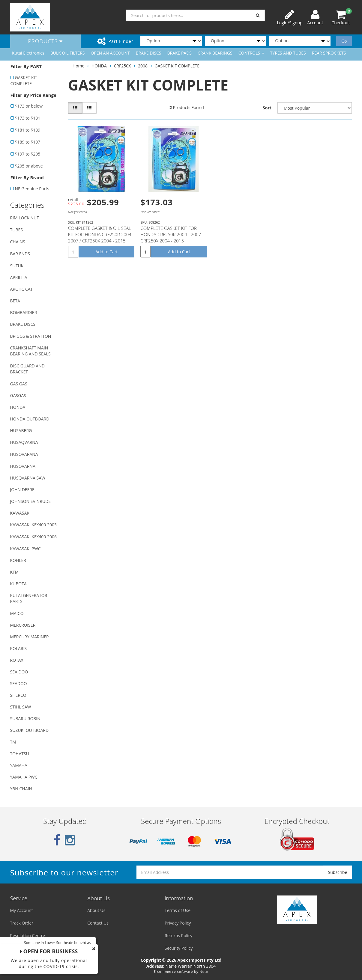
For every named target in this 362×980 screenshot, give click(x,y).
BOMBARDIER (24, 312)
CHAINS (18, 242)
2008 (143, 66)
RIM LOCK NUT (25, 218)
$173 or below (29, 106)
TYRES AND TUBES (288, 53)
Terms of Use (178, 910)
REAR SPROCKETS (329, 53)
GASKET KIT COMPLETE (24, 80)
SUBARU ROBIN (25, 719)
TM (13, 742)
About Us (96, 910)
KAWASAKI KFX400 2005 (33, 525)
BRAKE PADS (179, 53)
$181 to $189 (28, 130)
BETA (15, 301)
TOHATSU (20, 754)
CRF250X (122, 66)
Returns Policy (178, 935)
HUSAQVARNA (24, 442)
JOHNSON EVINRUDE (31, 501)
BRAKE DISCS (149, 53)
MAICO (17, 613)
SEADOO (19, 683)
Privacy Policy (178, 923)
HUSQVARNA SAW (28, 478)
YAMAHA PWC (24, 777)
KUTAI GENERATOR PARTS (29, 598)
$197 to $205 (28, 154)
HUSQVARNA (23, 466)
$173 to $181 (28, 118)
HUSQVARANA (24, 454)
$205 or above (29, 166)
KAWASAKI (20, 513)
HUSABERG (21, 431)
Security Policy (179, 948)
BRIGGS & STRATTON (31, 336)
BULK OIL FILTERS (68, 53)
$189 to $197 (28, 142)
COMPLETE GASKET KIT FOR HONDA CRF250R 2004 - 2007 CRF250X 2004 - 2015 (171, 234)
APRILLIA (19, 277)
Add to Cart (106, 252)
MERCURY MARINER (30, 637)
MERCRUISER (23, 625)
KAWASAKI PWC (25, 549)
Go (344, 41)
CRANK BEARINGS (215, 53)
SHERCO (18, 695)
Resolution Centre (28, 935)
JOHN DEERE (22, 490)
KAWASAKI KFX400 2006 (33, 537)
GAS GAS (19, 384)
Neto (204, 971)
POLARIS (19, 648)
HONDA (18, 407)
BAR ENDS (20, 254)
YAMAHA (19, 765)
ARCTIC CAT (22, 289)
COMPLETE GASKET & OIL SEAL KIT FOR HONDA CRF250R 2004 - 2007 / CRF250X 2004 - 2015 (101, 234)
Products (46, 41)
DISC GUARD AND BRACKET (27, 369)
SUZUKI (18, 266)
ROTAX (17, 660)
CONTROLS (251, 53)
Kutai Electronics (28, 53)
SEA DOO (19, 672)
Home (79, 66)
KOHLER (18, 560)
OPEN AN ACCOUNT (110, 53)
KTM (15, 572)
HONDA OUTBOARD (30, 419)
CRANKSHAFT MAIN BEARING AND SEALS (30, 351)
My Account (22, 910)
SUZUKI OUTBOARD (30, 730)
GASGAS (18, 395)
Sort (267, 108)
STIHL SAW (21, 707)
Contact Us (98, 923)
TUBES (16, 230)
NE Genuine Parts (32, 189)
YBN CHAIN (21, 789)
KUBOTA (18, 584)
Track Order (22, 923)
